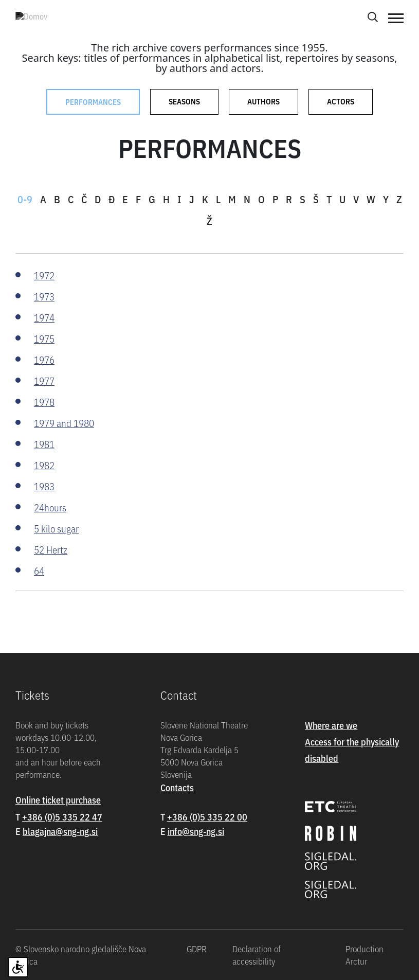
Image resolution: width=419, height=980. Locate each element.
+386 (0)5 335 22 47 (62, 817)
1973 (44, 296)
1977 (44, 380)
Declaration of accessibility (257, 955)
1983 (44, 486)
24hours (50, 507)
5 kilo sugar (56, 528)
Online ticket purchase (58, 800)
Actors (341, 101)
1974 (44, 317)
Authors (263, 101)
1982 (44, 465)
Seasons (184, 101)
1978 (44, 402)
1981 (44, 444)
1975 (44, 338)
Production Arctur (365, 955)
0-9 (25, 199)
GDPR (197, 949)
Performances (93, 102)
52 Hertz (51, 549)
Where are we (331, 725)
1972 (44, 275)
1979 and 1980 (64, 423)
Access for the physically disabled (352, 750)
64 (39, 570)
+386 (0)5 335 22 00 (207, 817)
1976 (44, 359)
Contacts (177, 787)
